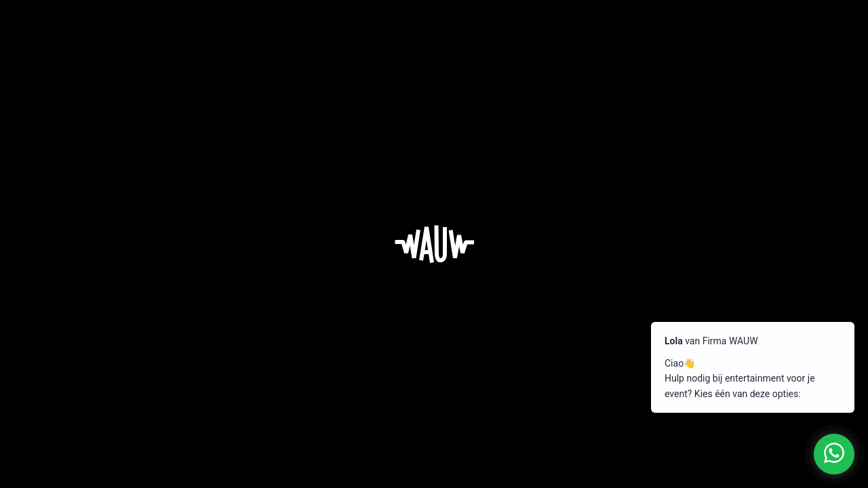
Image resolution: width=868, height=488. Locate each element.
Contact (542, 382)
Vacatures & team (476, 333)
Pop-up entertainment (325, 382)
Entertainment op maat (393, 333)
